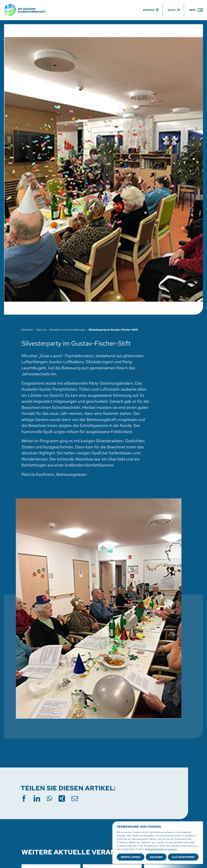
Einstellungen (131, 857)
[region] (158, 843)
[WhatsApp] (49, 798)
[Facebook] (24, 798)
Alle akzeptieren (183, 857)
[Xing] (62, 798)
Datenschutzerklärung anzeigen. (161, 849)
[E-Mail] (75, 798)
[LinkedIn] (37, 798)
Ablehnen (156, 857)
